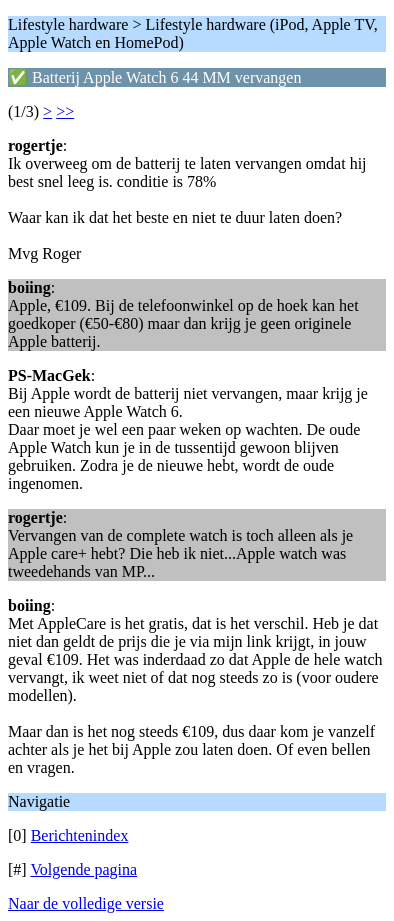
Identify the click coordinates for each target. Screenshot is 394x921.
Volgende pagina (83, 869)
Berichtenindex (80, 835)
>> (65, 111)
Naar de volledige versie (86, 903)
